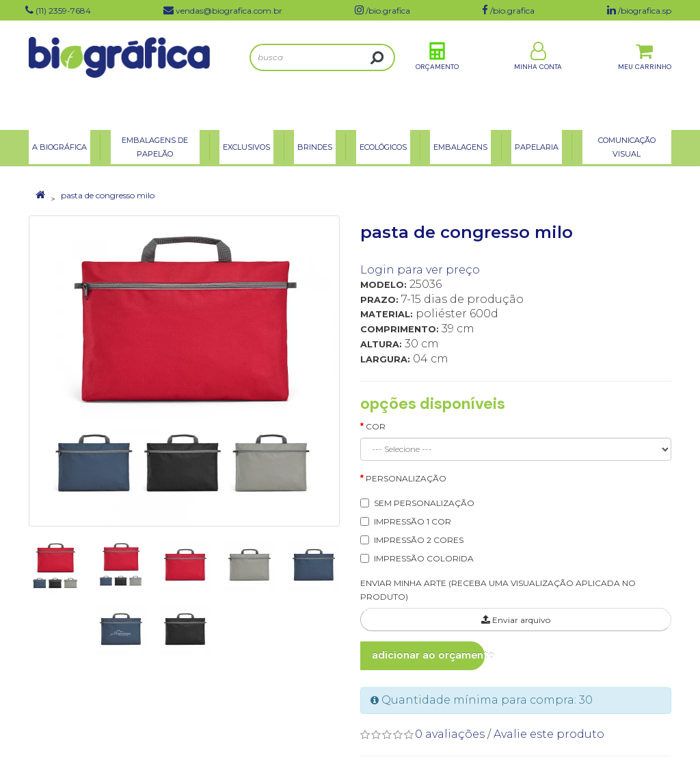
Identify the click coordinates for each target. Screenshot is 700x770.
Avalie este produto (549, 734)
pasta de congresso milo (108, 195)
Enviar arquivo (516, 620)
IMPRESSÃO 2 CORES (419, 540)
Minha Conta (538, 74)
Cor (376, 426)
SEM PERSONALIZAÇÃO (424, 503)
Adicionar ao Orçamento (428, 655)
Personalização (406, 478)
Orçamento (437, 74)
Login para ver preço (420, 270)
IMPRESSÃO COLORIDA (424, 558)
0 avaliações (450, 734)
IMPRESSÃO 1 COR (413, 521)
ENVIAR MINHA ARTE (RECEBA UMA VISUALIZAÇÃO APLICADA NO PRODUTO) (498, 590)
